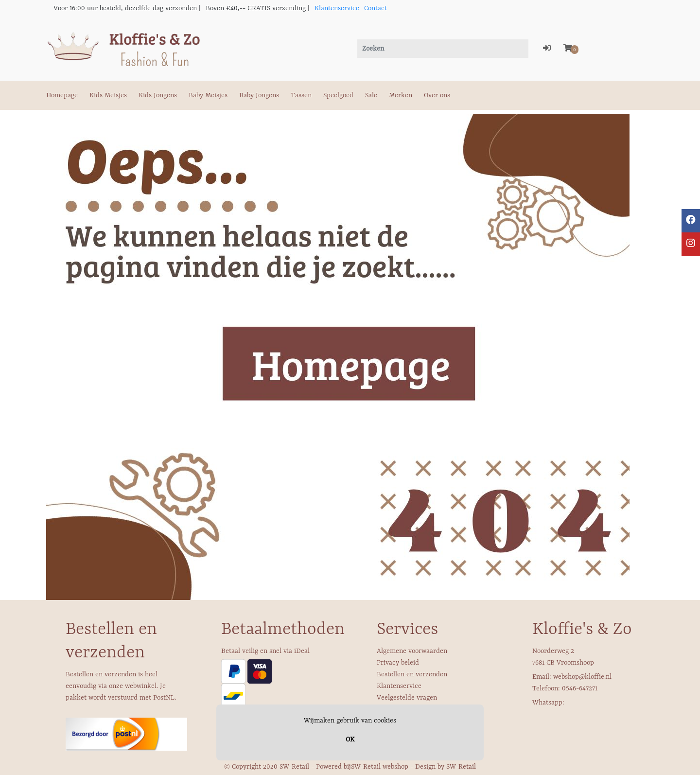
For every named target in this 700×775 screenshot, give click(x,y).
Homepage (62, 95)
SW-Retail (461, 767)
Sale (371, 95)
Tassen (301, 95)
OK (350, 740)
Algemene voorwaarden (412, 651)
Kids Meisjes (108, 95)
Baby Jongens (259, 95)
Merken (401, 95)
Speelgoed (338, 95)
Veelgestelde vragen (407, 698)
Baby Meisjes (208, 95)
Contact (376, 8)
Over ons (437, 95)
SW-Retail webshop (380, 767)
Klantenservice (337, 8)
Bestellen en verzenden (412, 674)
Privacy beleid (398, 663)
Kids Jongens (158, 95)
